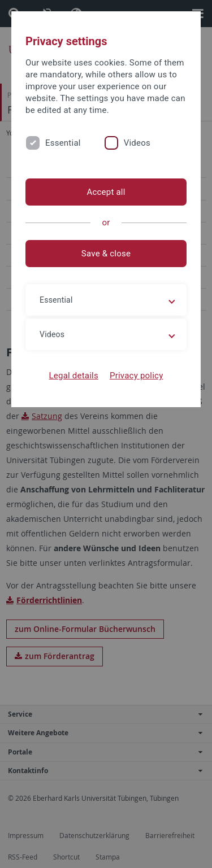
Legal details (74, 376)
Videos (137, 143)
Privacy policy (137, 376)
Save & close (106, 254)
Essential (63, 143)
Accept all (106, 192)
